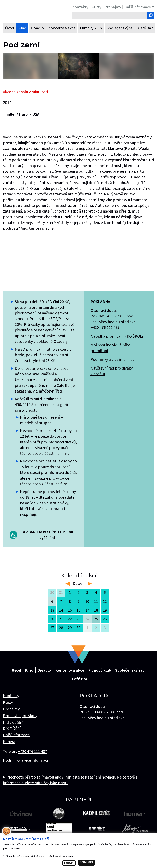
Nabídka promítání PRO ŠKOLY (117, 336)
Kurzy (8, 702)
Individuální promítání (13, 725)
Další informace (16, 735)
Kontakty (11, 696)
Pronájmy (11, 709)
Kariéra (9, 742)
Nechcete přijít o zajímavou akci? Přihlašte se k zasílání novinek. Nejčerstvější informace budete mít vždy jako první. (71, 780)
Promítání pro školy (20, 716)
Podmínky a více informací (113, 360)
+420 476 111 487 (105, 328)
